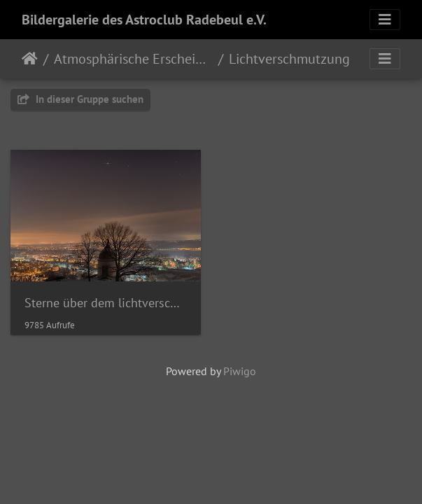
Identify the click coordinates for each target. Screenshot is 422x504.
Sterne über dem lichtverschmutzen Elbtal (106, 303)
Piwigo (240, 371)
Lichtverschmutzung (289, 59)
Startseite (30, 59)
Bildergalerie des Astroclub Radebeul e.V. (144, 20)
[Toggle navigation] (385, 20)
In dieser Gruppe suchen (80, 99)
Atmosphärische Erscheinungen (133, 59)
